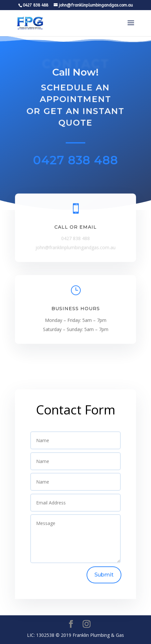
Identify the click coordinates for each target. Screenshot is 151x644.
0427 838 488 (75, 160)
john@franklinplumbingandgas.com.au (75, 249)
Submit (104, 575)
